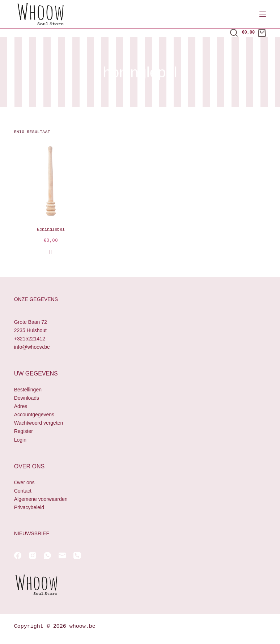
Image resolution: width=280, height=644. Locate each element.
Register (24, 431)
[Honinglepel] (51, 181)
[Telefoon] (77, 555)
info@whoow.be (32, 347)
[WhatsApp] (47, 555)
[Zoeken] (234, 33)
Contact (23, 491)
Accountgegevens (34, 415)
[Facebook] (18, 555)
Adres (21, 406)
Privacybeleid (29, 507)
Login (20, 440)
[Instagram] (33, 555)
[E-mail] (62, 555)
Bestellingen (28, 390)
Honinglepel (51, 230)
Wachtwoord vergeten (39, 423)
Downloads (27, 398)
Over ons (24, 482)
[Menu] (263, 14)
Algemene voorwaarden (41, 499)
